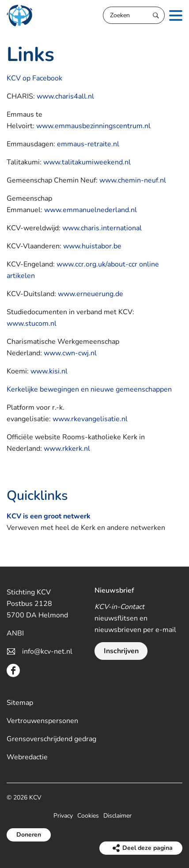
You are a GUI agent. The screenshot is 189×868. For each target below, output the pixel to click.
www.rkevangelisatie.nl (90, 419)
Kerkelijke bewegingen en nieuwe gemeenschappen (89, 389)
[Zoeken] (134, 15)
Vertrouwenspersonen (42, 721)
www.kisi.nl (49, 371)
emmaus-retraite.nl (88, 144)
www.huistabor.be (92, 246)
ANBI (15, 633)
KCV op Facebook (34, 78)
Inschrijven (121, 651)
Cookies (88, 816)
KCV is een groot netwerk (49, 516)
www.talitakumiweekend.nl (87, 162)
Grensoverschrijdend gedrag (51, 739)
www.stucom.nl (32, 324)
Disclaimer (117, 816)
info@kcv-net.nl (47, 651)
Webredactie (27, 757)
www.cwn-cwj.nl (70, 353)
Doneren (29, 835)
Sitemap (20, 703)
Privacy (63, 816)
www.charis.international (102, 228)
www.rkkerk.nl (67, 449)
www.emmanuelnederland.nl (91, 210)
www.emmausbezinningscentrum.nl (93, 126)
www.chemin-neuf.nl (133, 180)
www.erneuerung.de (91, 294)
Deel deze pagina (147, 848)
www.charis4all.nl (65, 96)
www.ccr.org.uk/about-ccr (97, 264)
